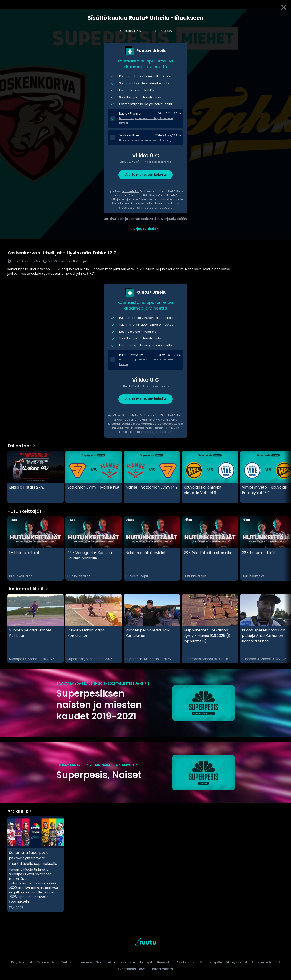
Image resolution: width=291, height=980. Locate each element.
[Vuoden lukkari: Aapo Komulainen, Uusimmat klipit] (94, 629)
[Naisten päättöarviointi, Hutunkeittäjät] (152, 549)
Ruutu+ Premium (131, 113)
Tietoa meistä (162, 969)
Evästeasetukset (132, 969)
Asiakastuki (186, 962)
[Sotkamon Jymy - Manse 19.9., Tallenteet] (94, 477)
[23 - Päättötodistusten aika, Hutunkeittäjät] (210, 549)
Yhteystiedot (237, 962)
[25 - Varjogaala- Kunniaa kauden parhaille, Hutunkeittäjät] (94, 549)
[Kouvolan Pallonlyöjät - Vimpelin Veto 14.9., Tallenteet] (210, 477)
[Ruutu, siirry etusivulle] (145, 943)
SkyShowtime (129, 135)
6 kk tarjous (162, 31)
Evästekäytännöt (266, 962)
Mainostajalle (211, 962)
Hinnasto (164, 962)
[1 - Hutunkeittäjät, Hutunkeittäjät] (35, 549)
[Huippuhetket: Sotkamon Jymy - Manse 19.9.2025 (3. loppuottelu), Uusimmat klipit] (210, 629)
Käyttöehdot (22, 962)
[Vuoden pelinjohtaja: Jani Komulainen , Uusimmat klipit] (152, 629)
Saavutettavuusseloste (115, 962)
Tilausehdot (47, 962)
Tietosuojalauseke (76, 962)
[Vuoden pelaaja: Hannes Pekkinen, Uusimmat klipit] (35, 629)
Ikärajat (146, 962)
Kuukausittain (130, 31)
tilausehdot (131, 191)
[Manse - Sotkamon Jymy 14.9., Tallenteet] (152, 477)
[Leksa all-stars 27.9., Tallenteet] (35, 477)
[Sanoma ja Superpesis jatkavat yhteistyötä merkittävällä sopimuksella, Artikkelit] (35, 864)
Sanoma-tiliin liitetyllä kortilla (150, 195)
